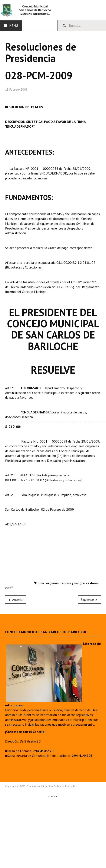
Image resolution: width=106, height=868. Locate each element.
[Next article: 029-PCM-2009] (90, 600)
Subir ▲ (53, 796)
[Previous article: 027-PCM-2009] (16, 600)
